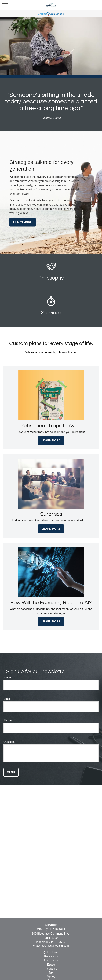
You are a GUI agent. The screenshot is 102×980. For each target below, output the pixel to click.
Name (7, 677)
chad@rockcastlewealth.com (51, 946)
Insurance (51, 969)
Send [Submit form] (11, 772)
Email (7, 699)
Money (51, 977)
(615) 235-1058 (55, 929)
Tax (51, 973)
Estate (51, 965)
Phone (8, 720)
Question (9, 742)
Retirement (51, 957)
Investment (51, 961)
